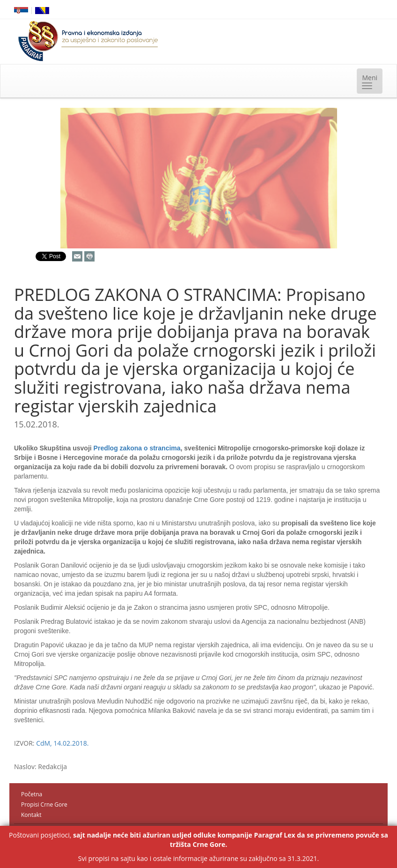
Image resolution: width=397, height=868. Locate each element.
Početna (32, 794)
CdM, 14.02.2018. (62, 743)
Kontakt (31, 815)
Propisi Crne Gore (44, 804)
